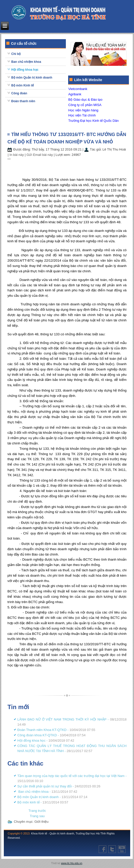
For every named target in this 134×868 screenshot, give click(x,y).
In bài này (17, 155)
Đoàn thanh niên (23, 101)
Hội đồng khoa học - (46, 740)
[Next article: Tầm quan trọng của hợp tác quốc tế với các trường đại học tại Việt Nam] (37, 816)
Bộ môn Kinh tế (23, 85)
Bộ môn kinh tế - (43, 802)
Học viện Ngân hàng (83, 110)
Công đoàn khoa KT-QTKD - (51, 735)
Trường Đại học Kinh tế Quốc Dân (93, 121)
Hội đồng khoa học (25, 70)
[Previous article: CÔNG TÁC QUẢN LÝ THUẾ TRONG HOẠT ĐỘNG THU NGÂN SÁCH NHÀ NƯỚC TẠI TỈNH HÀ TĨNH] (37, 811)
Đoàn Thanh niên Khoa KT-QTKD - (56, 730)
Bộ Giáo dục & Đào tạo (85, 100)
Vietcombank (78, 89)
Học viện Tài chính (82, 115)
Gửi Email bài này (40, 155)
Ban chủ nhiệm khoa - (47, 792)
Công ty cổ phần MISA (85, 105)
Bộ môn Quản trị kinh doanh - (52, 797)
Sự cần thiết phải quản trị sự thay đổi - (59, 786)
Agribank (75, 94)
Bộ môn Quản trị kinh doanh (32, 78)
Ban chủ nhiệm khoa (26, 62)
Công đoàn (19, 93)
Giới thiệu (41, 822)
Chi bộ (16, 54)
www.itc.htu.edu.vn (72, 863)
